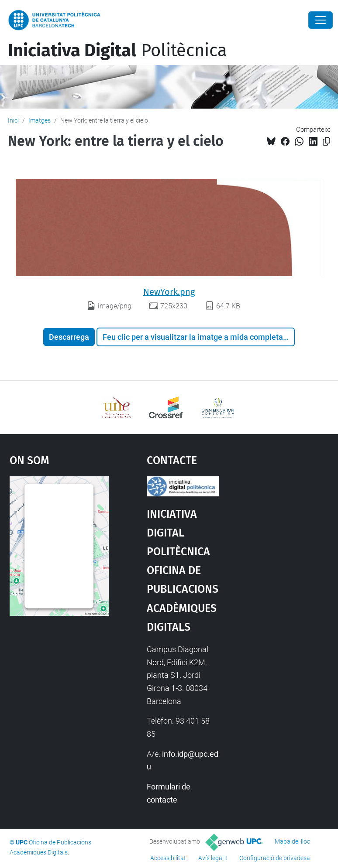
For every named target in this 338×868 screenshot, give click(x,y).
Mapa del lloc (292, 841)
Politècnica (117, 51)
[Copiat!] (326, 142)
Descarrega (69, 337)
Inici (13, 120)
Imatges (40, 120)
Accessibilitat (168, 858)
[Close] (321, 20)
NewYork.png (169, 292)
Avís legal (211, 858)
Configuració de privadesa (275, 858)
